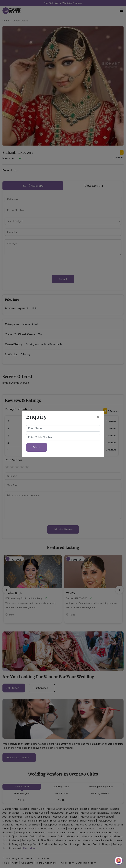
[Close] (98, 417)
